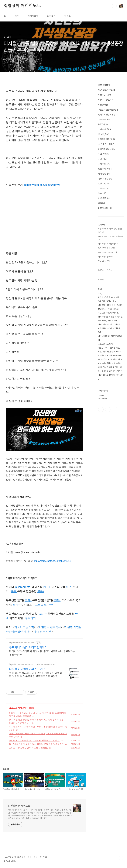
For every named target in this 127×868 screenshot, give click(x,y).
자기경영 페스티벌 (105, 324)
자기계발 (117, 324)
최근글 (101, 270)
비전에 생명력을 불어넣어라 (109, 297)
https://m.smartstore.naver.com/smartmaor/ (29, 664)
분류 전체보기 (104, 85)
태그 (17, 16)
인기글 (109, 270)
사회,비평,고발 (104, 164)
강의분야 (102, 305)
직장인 (101, 332)
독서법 (120, 317)
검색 (114, 6)
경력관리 (102, 301)
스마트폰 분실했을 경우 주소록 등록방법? (29, 748)
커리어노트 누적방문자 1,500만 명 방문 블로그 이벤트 (34, 740)
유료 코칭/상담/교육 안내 (107, 252)
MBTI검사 (102, 309)
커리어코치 (102, 321)
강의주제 (117, 328)
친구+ (69, 587)
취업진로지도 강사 (105, 328)
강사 (115, 301)
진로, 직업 (102, 159)
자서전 (119, 305)
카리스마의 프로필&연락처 (108, 244)
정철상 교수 (103, 348)
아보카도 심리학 (24, 627)
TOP (121, 858)
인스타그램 (108, 409)
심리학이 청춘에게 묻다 (108, 115)
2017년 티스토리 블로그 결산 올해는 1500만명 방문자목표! (37, 744)
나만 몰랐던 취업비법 (107, 90)
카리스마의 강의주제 (106, 257)
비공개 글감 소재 (105, 208)
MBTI (119, 352)
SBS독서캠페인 (112, 313)
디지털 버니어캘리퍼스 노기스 (27, 669)
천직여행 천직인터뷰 (107, 139)
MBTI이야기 (103, 124)
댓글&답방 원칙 (104, 261)
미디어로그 (33, 16)
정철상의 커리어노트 (22, 6)
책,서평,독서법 (104, 134)
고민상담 (110, 344)
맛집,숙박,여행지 (105, 169)
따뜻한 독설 (103, 105)
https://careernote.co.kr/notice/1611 (52, 561)
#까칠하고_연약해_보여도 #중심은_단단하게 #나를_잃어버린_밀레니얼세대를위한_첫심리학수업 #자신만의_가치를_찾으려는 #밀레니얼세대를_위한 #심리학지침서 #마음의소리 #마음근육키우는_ (111, 367)
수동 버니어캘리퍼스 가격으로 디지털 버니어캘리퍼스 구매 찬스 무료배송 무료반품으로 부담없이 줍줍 (35, 675)
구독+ (41, 591)
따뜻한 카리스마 (114, 309)
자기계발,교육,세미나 (107, 149)
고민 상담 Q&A (105, 129)
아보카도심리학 (104, 95)
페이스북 (101, 409)
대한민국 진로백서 (106, 100)
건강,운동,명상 (104, 198)
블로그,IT (13, 708)
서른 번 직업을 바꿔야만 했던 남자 (110, 338)
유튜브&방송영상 (105, 179)
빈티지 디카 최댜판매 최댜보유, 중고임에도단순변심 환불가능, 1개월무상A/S (43, 653)
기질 (100, 293)
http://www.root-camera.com (22, 643)
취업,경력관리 (104, 154)
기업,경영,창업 (104, 188)
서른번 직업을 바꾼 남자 (108, 110)
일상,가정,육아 (104, 184)
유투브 (115, 409)
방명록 (68, 16)
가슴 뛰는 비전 (104, 120)
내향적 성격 (111, 305)
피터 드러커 (112, 321)
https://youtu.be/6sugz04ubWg (42, 185)
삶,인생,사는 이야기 (106, 144)
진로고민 (102, 344)
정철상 (109, 301)
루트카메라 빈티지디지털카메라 (28, 647)
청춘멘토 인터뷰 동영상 (107, 248)
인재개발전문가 (109, 352)
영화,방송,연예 (104, 174)
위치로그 (51, 16)
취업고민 (102, 313)
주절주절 (102, 203)
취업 (100, 352)
